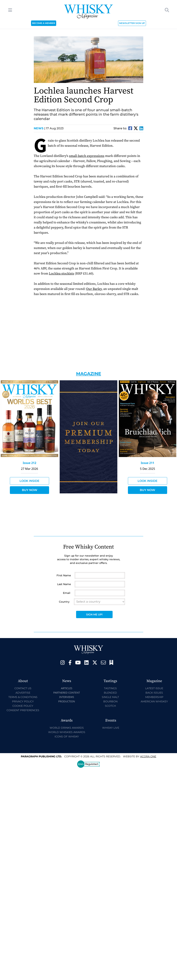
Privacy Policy (23, 701)
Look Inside (29, 481)
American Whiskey (154, 701)
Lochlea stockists (61, 274)
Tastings (110, 688)
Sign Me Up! (94, 614)
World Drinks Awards (67, 728)
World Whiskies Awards (67, 732)
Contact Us (23, 688)
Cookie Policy (23, 706)
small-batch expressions (87, 156)
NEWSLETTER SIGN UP (132, 23)
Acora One (148, 756)
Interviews (67, 697)
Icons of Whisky (67, 737)
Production (67, 701)
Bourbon (110, 701)
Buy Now (30, 490)
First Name (64, 575)
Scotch (110, 706)
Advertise (23, 693)
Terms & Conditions (23, 697)
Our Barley (94, 289)
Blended (110, 693)
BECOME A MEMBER (44, 23)
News (40, 128)
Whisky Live (111, 728)
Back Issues (154, 693)
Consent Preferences (23, 710)
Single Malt (110, 697)
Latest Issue (154, 688)
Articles (67, 688)
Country (64, 602)
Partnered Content (67, 693)
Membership (154, 697)
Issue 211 (147, 463)
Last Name (64, 584)
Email (67, 593)
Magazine (89, 374)
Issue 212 (30, 463)
